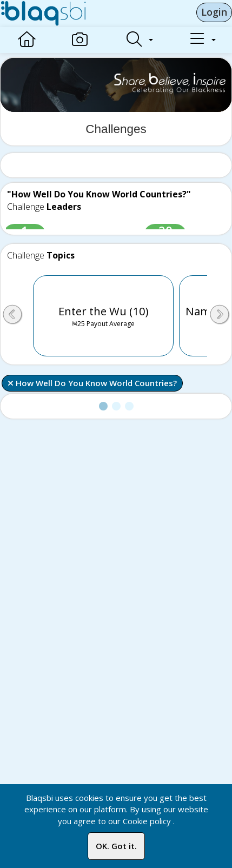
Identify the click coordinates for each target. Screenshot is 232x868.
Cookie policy (147, 821)
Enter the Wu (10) (103, 316)
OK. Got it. (116, 846)
